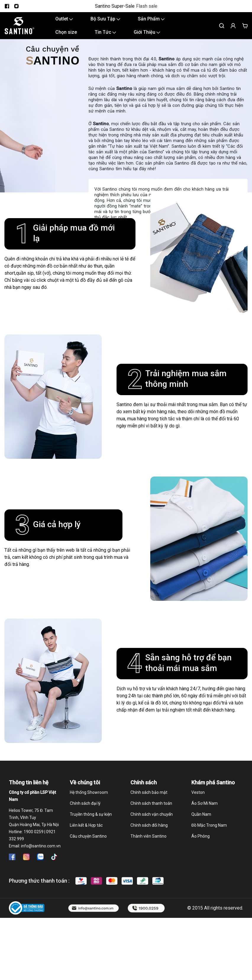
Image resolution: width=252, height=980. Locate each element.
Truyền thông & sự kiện (91, 814)
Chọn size (66, 32)
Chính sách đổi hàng (149, 825)
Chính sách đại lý (85, 803)
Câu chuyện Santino (88, 836)
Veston (198, 792)
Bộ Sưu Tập (105, 19)
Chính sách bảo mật (149, 792)
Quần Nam (201, 814)
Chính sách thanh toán (151, 803)
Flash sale (147, 6)
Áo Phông (201, 836)
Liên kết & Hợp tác (86, 825)
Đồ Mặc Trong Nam (209, 825)
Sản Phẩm (151, 19)
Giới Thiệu (147, 32)
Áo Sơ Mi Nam (205, 803)
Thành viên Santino (148, 836)
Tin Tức (105, 32)
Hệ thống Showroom (89, 792)
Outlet (64, 19)
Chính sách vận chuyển (152, 814)
